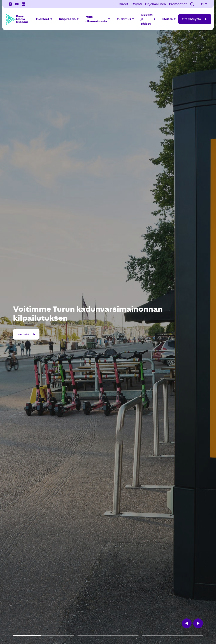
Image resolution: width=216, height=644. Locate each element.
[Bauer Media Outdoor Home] (17, 19)
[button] (192, 4)
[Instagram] (10, 4)
